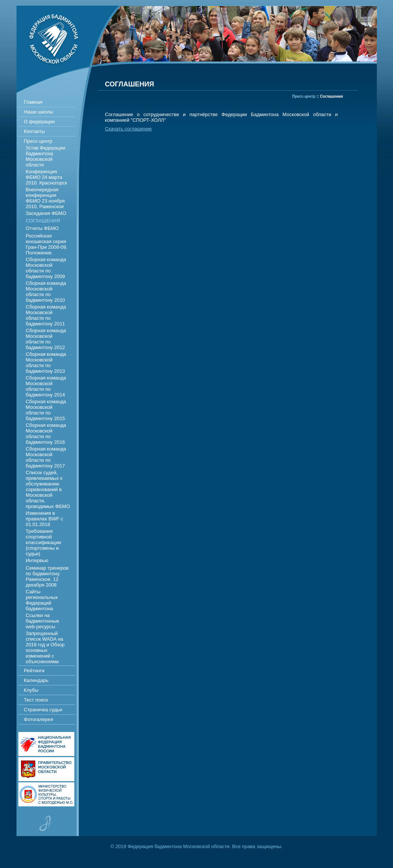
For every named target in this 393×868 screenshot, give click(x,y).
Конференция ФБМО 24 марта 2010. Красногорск (47, 177)
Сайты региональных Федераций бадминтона (42, 600)
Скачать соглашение (129, 129)
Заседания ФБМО (46, 213)
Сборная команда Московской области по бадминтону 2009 (46, 268)
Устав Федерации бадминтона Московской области (46, 156)
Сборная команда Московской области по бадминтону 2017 (46, 457)
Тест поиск (36, 700)
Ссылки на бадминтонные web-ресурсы (43, 621)
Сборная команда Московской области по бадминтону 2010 (46, 292)
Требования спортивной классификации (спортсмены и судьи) (44, 542)
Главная (33, 102)
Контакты (35, 131)
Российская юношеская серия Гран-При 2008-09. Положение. (47, 244)
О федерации (40, 122)
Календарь (36, 680)
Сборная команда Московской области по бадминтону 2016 (46, 434)
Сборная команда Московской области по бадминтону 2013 (46, 363)
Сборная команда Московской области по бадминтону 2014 (46, 386)
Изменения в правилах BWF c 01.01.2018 (45, 519)
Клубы (31, 690)
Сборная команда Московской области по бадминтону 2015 (46, 410)
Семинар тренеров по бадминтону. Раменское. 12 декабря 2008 (47, 576)
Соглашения (43, 221)
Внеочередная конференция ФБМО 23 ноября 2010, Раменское (45, 198)
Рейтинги (34, 671)
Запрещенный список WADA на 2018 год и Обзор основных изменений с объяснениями (45, 647)
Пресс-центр (38, 141)
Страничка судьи (43, 710)
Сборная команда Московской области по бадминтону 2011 (46, 315)
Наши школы (39, 112)
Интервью (37, 560)
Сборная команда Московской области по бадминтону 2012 (46, 339)
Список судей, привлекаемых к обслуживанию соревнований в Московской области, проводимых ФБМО (48, 489)
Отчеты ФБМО (42, 228)
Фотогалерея (39, 719)
